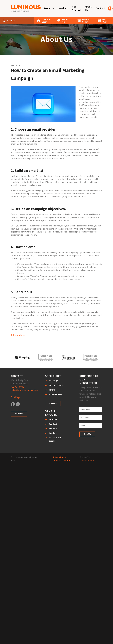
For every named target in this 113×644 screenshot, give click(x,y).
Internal (53, 419)
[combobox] (21, 21)
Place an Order (86, 21)
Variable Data (56, 394)
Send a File (65, 21)
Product (53, 424)
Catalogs (53, 381)
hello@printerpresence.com (25, 390)
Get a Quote (105, 21)
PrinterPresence (87, 461)
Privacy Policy (59, 457)
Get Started (76, 9)
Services (63, 9)
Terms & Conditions (62, 461)
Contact (100, 9)
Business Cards (56, 385)
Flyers (52, 390)
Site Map (15, 397)
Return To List (20, 335)
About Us (88, 9)
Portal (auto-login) (55, 439)
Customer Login (46, 21)
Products (49, 9)
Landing (53, 433)
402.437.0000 (17, 387)
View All (53, 404)
